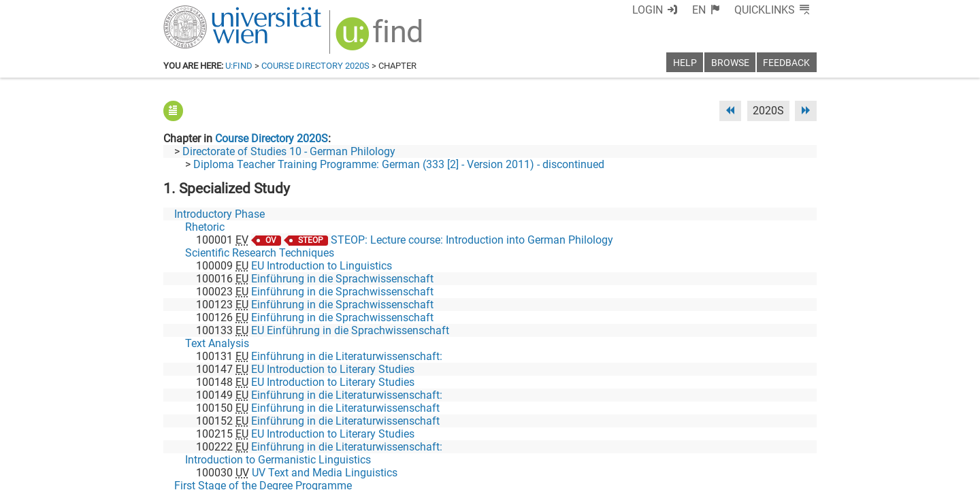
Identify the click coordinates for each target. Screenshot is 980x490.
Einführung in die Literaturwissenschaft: (347, 356)
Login (648, 10)
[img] (381, 38)
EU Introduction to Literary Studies (333, 369)
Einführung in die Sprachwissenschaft (342, 279)
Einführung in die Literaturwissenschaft (345, 408)
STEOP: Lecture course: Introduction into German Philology (472, 240)
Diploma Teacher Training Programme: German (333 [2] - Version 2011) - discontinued (399, 164)
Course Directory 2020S (315, 66)
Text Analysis (217, 343)
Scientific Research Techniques (260, 253)
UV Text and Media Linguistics (325, 473)
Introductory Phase (219, 214)
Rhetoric (205, 227)
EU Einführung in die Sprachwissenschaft (350, 330)
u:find (239, 66)
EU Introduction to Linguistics (322, 266)
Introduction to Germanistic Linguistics (278, 460)
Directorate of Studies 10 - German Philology (289, 151)
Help (685, 63)
